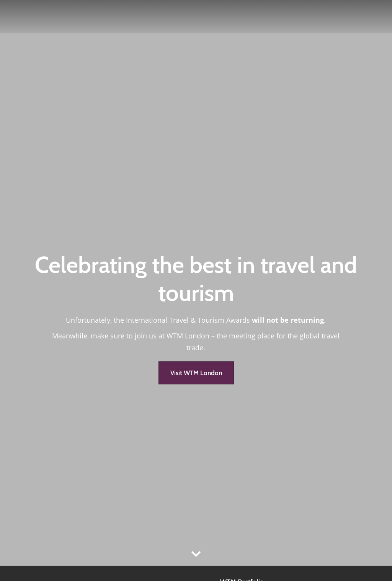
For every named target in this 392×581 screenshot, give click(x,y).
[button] (196, 373)
